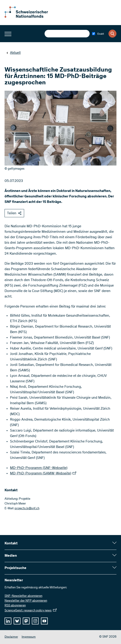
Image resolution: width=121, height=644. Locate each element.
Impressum (29, 637)
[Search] (112, 34)
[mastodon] (26, 621)
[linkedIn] (8, 621)
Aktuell (14, 53)
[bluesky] (17, 621)
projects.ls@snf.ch (27, 509)
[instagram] (35, 621)
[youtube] (44, 621)
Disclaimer (11, 637)
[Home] (30, 17)
